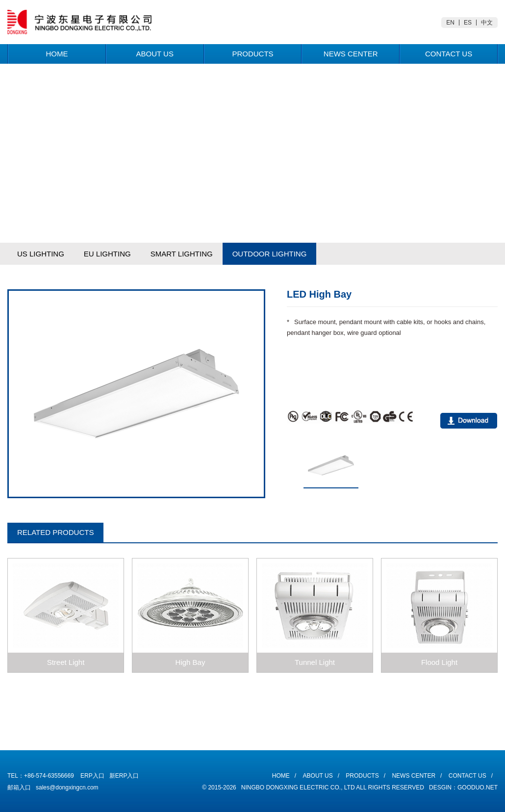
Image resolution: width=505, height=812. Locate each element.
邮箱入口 (19, 787)
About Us (154, 54)
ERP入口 (92, 776)
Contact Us (449, 54)
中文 (487, 23)
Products (252, 54)
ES (468, 23)
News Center (351, 54)
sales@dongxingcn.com (67, 787)
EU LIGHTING (107, 254)
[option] (136, 394)
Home (57, 54)
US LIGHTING (41, 254)
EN (450, 23)
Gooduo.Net (478, 787)
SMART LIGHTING (182, 254)
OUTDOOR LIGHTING (270, 254)
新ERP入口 (124, 776)
